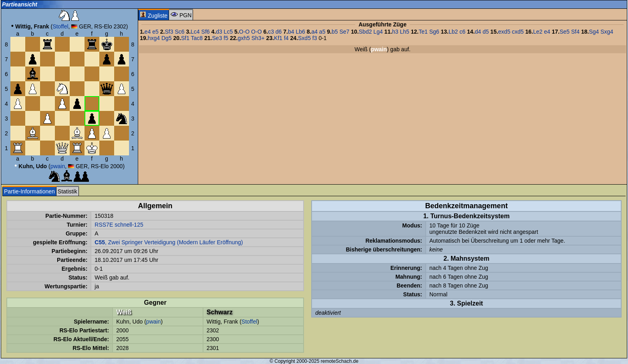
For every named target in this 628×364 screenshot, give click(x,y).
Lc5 (228, 32)
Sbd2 (365, 32)
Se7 (344, 32)
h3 (395, 32)
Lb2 (453, 32)
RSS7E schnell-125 (119, 225)
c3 (271, 32)
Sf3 (169, 32)
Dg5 (167, 38)
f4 (286, 38)
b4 (291, 32)
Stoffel (60, 26)
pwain (58, 166)
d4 (478, 32)
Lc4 (195, 32)
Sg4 (594, 32)
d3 (219, 32)
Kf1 (278, 38)
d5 (486, 32)
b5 (335, 32)
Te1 (423, 32)
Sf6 (206, 32)
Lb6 (300, 32)
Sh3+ (258, 38)
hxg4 (154, 38)
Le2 (538, 32)
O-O (244, 32)
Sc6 (179, 32)
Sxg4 (607, 32)
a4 (314, 32)
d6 (279, 32)
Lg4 (378, 32)
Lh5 (405, 32)
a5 (322, 32)
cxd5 (518, 32)
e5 (155, 32)
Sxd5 (304, 38)
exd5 (504, 32)
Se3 (217, 38)
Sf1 (185, 38)
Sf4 (575, 32)
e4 (148, 32)
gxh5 (244, 38)
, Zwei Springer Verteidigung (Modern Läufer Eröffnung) (169, 242)
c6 (462, 32)
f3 (315, 38)
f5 (226, 38)
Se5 (565, 32)
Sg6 (434, 32)
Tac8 (197, 38)
